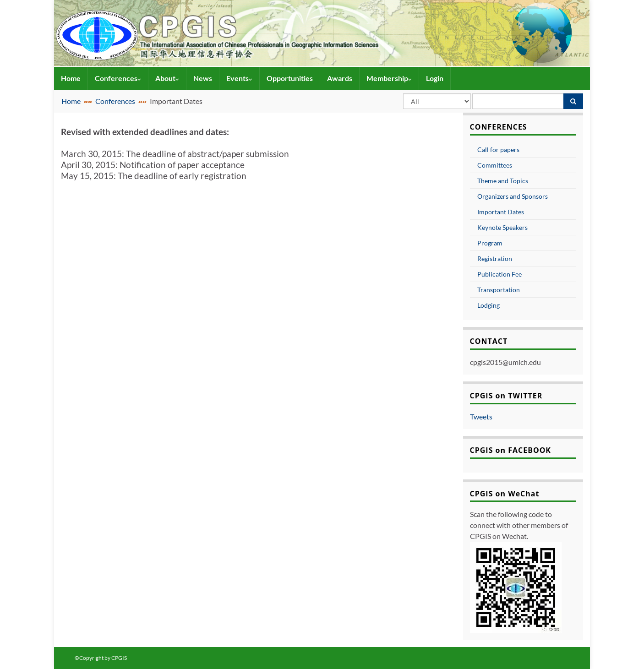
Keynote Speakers (502, 227)
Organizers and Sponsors (513, 196)
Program (490, 243)
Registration (495, 258)
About (167, 78)
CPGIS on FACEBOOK (511, 450)
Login (435, 78)
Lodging (488, 305)
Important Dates (501, 212)
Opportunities (290, 78)
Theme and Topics (503, 181)
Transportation (499, 290)
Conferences (118, 78)
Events (239, 78)
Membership (389, 78)
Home (71, 78)
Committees (495, 165)
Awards (340, 78)
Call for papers (498, 150)
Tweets (481, 416)
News (203, 78)
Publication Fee (499, 274)
